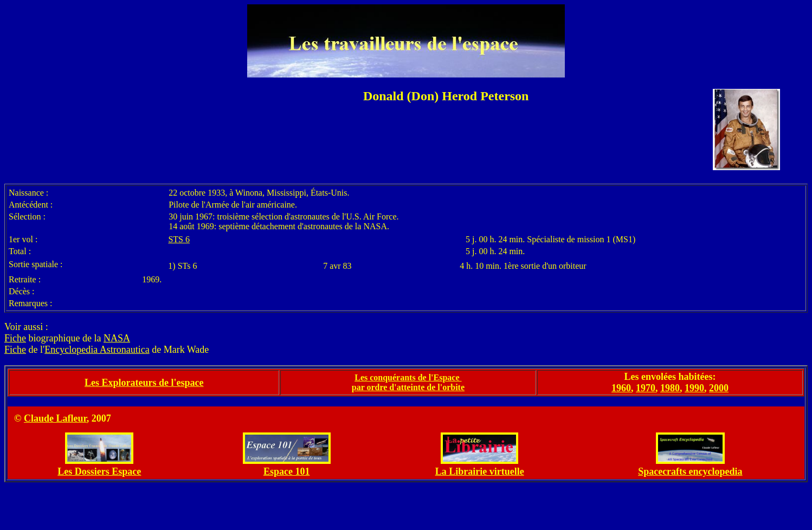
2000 (719, 388)
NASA (117, 338)
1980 (670, 388)
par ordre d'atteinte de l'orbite (408, 387)
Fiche (15, 338)
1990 (694, 388)
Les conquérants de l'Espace (408, 377)
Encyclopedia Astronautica (97, 350)
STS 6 (179, 239)
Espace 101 (287, 471)
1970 (646, 388)
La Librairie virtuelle (480, 471)
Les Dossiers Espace (99, 471)
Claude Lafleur (55, 418)
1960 (621, 388)
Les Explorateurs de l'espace (144, 383)
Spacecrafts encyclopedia (690, 471)
